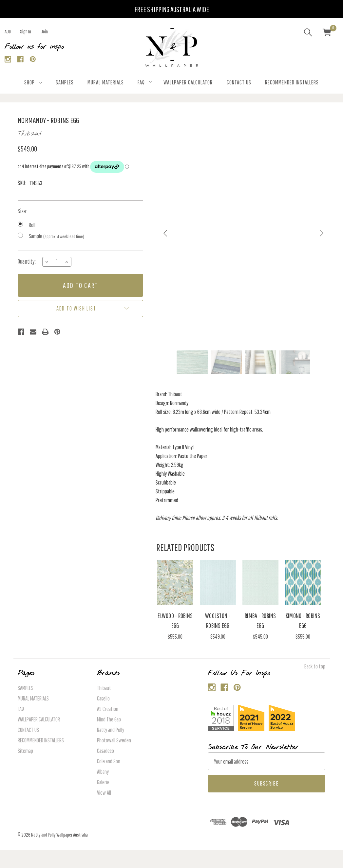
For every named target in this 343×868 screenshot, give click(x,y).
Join (45, 31)
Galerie (103, 782)
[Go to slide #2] (226, 362)
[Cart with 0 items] (327, 33)
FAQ (145, 82)
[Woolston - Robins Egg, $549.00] (218, 583)
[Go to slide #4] (295, 362)
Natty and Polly (111, 730)
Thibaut (104, 688)
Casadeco (105, 751)
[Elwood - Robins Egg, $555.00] (175, 583)
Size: (22, 211)
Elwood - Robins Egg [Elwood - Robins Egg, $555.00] (175, 620)
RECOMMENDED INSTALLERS (292, 82)
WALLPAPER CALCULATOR (188, 82)
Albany (103, 772)
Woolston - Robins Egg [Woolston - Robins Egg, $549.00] (218, 620)
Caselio (103, 698)
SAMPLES (65, 82)
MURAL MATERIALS (106, 82)
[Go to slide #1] (192, 362)
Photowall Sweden (114, 740)
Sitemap (25, 751)
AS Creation (108, 709)
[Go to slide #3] (260, 362)
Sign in (26, 31)
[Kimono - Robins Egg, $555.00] (303, 583)
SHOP (33, 82)
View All (104, 793)
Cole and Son (109, 761)
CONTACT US (239, 82)
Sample (57, 236)
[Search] (308, 33)
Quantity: (27, 261)
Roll (32, 225)
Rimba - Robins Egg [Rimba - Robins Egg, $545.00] (260, 620)
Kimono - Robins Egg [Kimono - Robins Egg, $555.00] (303, 620)
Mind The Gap (109, 719)
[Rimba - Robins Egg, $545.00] (261, 583)
